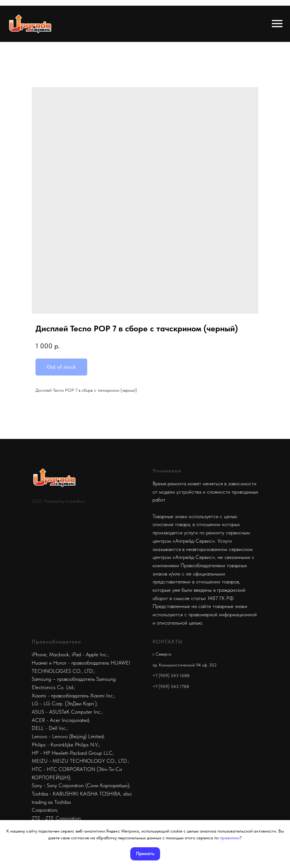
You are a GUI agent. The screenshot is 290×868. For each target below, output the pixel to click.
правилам (230, 838)
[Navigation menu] (277, 24)
